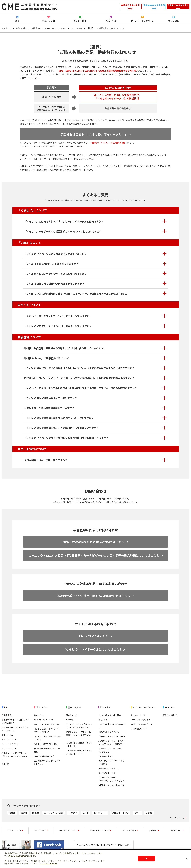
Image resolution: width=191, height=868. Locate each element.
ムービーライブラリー (11, 744)
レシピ (149, 813)
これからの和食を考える (109, 732)
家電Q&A (6, 764)
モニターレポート (9, 749)
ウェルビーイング (120, 813)
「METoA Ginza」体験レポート (112, 736)
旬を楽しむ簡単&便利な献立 (46, 744)
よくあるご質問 (129, 830)
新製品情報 (6, 715)
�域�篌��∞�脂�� (130, 7)
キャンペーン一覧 (138, 715)
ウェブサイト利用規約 (48, 864)
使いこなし (174, 21)
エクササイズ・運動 (54, 813)
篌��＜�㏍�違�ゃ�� (178, 7)
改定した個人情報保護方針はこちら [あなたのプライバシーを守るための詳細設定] (22, 856)
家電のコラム (7, 735)
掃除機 (24, 813)
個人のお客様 (21, 28)
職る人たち (103, 720)
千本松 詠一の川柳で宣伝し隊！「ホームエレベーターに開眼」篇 (15, 756)
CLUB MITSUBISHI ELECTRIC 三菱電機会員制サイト (30, 7)
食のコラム (39, 715)
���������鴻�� (154, 7)
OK (146, 858)
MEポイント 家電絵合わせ (141, 724)
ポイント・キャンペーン (142, 21)
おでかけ (73, 813)
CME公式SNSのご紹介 (100, 830)
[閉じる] (187, 858)
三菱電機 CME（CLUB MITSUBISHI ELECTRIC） (49, 28)
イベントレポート (9, 740)
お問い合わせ (176, 830)
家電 (17, 21)
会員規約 (153, 830)
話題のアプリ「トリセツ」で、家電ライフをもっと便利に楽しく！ (79, 735)
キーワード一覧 (177, 818)
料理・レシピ (49, 21)
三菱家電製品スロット (140, 729)
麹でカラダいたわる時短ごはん (47, 724)
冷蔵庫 (12, 813)
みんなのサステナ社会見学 (110, 715)
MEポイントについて (68, 830)
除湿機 (36, 813)
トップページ (6, 28)
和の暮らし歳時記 (106, 756)
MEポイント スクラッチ (141, 720)
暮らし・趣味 (80, 21)
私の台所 (70, 720)
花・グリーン (100, 813)
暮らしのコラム (73, 715)
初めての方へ (40, 830)
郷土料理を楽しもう (107, 773)
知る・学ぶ (111, 21)
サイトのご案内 (77, 28)
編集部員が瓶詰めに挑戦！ (45, 756)
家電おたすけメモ (170, 715)
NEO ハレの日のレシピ (44, 720)
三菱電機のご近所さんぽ (109, 768)
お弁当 (85, 813)
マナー (137, 813)
